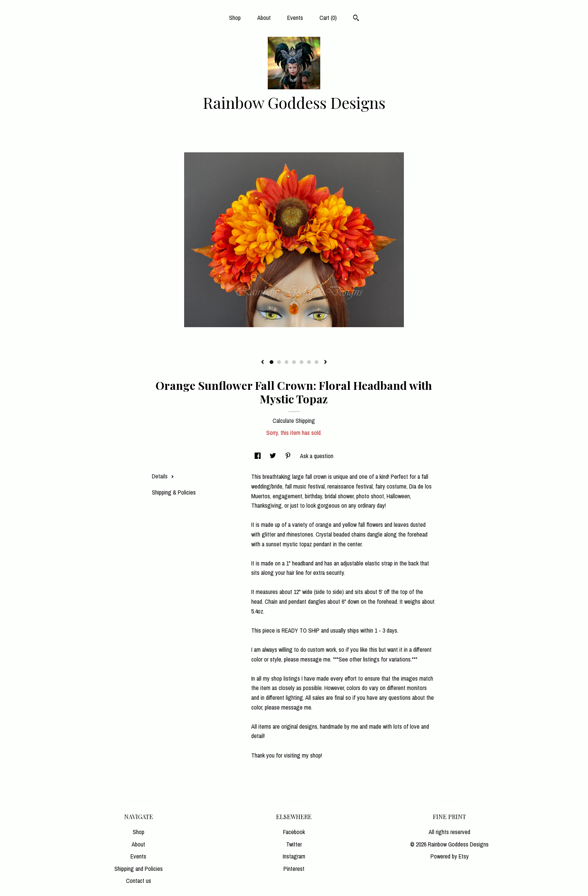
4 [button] (294, 362)
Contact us (139, 881)
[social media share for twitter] (274, 456)
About (264, 18)
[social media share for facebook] (258, 456)
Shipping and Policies (139, 869)
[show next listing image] (325, 362)
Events (295, 18)
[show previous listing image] (262, 362)
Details (163, 476)
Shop (235, 18)
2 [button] (279, 362)
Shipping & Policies (174, 492)
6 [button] (309, 362)
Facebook (294, 832)
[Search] (356, 19)
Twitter (294, 844)
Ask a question (317, 456)
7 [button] (316, 362)
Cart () (328, 18)
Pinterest (294, 869)
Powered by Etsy (450, 856)
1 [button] (271, 362)
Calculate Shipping (294, 421)
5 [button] (301, 362)
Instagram (294, 856)
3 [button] (286, 362)
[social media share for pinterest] (289, 456)
